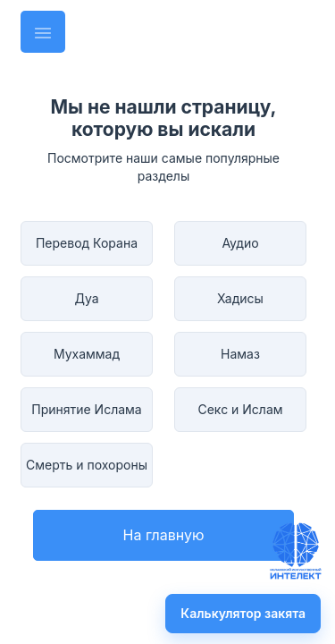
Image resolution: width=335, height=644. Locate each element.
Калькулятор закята (243, 613)
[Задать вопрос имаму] (296, 551)
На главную (164, 535)
